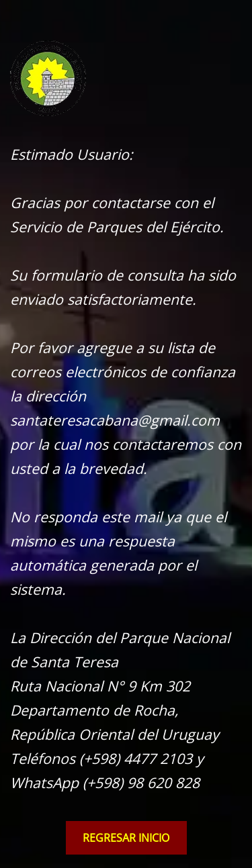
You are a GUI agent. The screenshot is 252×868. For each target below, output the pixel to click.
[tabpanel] (126, 417)
